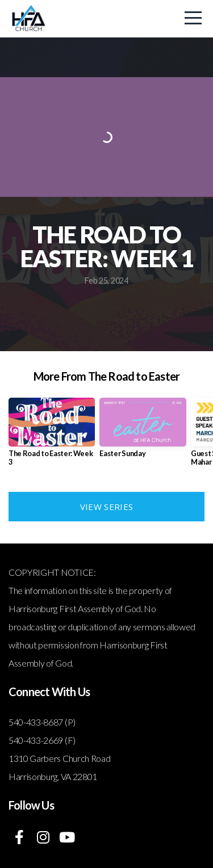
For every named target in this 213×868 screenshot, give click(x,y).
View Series (106, 507)
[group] (52, 436)
